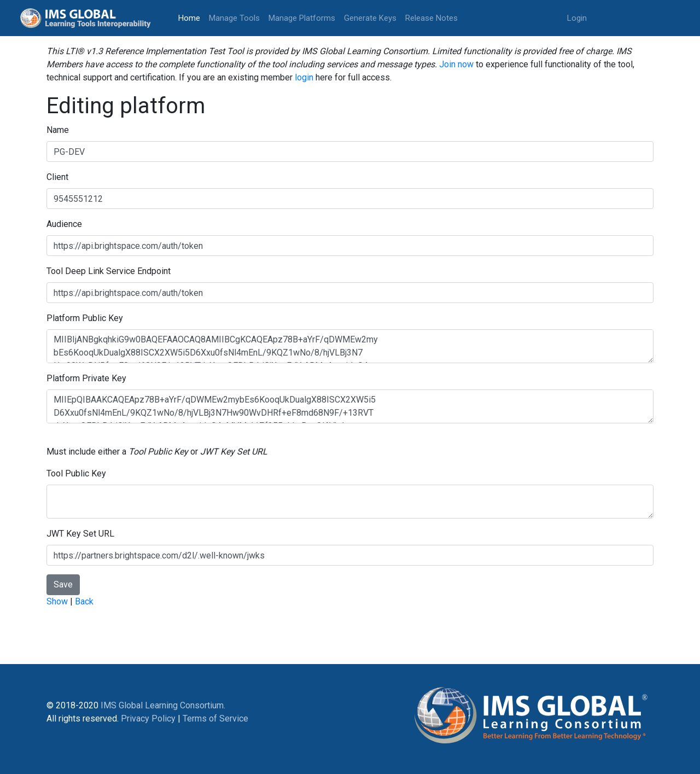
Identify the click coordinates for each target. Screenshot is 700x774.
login (304, 77)
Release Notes (431, 18)
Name (58, 130)
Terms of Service (215, 718)
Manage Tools (234, 18)
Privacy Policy (148, 718)
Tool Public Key (76, 473)
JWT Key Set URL (80, 534)
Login (577, 18)
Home (191, 17)
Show (57, 601)
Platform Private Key (86, 378)
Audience (64, 224)
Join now (456, 64)
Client (57, 177)
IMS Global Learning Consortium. (163, 705)
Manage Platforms (302, 18)
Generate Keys (370, 18)
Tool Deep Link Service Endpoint (109, 271)
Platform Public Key (85, 318)
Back (84, 601)
